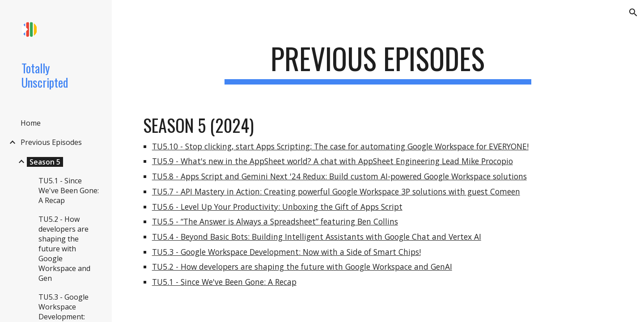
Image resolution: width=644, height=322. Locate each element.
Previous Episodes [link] (51, 142)
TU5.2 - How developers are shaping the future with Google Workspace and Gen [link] (64, 249)
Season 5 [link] (45, 162)
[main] (378, 63)
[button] (633, 13)
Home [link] (31, 123)
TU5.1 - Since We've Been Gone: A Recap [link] (69, 191)
